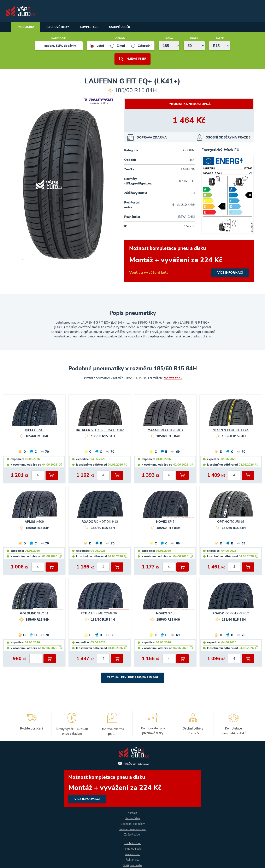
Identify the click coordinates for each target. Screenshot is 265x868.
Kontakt (133, 812)
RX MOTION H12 (100, 522)
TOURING (231, 522)
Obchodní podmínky (133, 823)
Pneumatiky (27, 27)
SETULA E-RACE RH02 (100, 430)
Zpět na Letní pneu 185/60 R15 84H (133, 678)
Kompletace (97, 27)
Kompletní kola (132, 848)
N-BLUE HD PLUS (231, 430)
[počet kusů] (38, 475)
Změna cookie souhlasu (132, 829)
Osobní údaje (132, 817)
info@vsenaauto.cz (136, 762)
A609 (34, 522)
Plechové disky (62, 27)
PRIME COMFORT (100, 614)
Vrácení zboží (132, 854)
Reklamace (132, 860)
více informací (189, 261)
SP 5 (165, 522)
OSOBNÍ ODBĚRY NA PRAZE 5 (228, 138)
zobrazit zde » (173, 378)
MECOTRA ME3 (165, 430)
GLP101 (34, 614)
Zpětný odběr (133, 834)
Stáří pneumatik (132, 865)
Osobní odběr (130, 27)
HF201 (34, 430)
